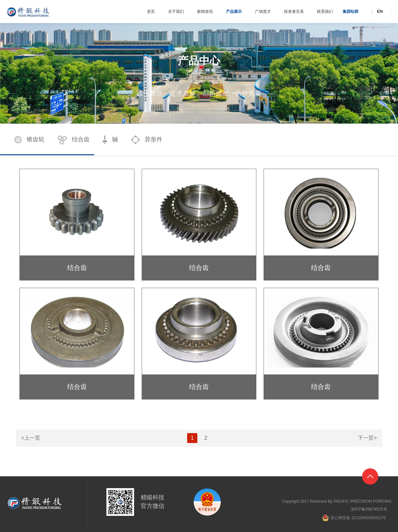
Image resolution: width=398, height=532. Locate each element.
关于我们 (176, 12)
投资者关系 (294, 12)
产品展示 (234, 12)
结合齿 (74, 140)
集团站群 (351, 12)
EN (380, 11)
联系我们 (325, 12)
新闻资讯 (205, 12)
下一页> (367, 438)
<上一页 (30, 438)
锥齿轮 (29, 140)
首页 (151, 12)
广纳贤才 (263, 12)
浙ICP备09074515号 (369, 509)
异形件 (147, 140)
